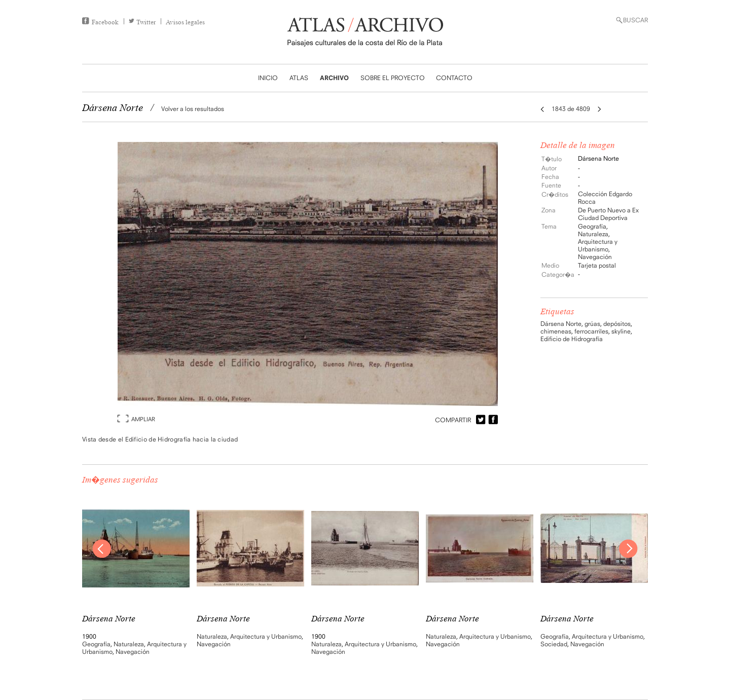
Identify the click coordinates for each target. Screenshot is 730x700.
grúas (592, 324)
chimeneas (556, 331)
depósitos (617, 324)
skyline (621, 331)
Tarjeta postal (597, 265)
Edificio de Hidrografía (572, 339)
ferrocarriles (591, 331)
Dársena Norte (561, 324)
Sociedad (554, 644)
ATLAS (299, 78)
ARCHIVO (334, 78)
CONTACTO (454, 78)
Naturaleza (593, 234)
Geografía (592, 226)
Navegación (595, 257)
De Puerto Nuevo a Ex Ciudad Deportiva (608, 214)
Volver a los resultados (193, 109)
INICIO (268, 78)
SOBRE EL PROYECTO (393, 78)
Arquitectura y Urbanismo (598, 245)
